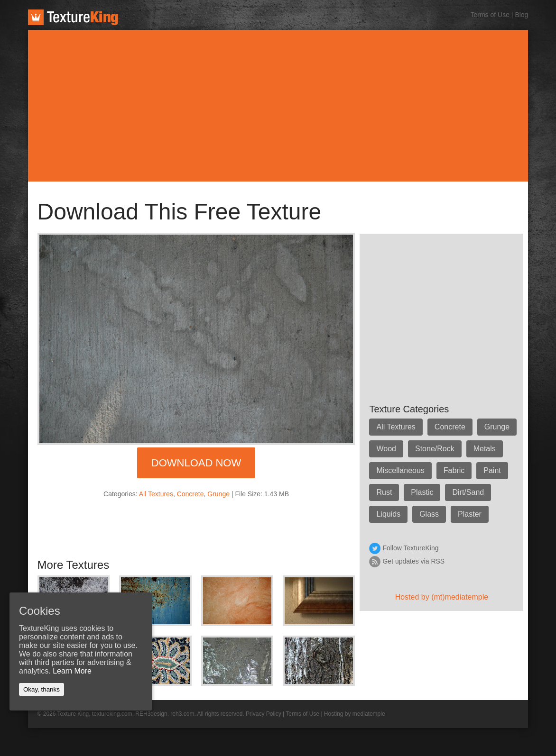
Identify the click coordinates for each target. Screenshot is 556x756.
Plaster (470, 514)
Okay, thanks (42, 689)
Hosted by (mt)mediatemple (442, 597)
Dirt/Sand (468, 492)
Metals (485, 449)
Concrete (190, 494)
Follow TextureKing (410, 548)
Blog (521, 15)
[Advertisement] (278, 106)
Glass (429, 514)
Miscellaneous (400, 470)
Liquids (388, 514)
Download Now (196, 463)
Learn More (72, 671)
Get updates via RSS (413, 561)
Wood (386, 449)
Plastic (422, 492)
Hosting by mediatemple (355, 714)
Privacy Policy (264, 714)
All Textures (156, 494)
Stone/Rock (435, 449)
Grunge (218, 494)
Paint (492, 470)
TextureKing (73, 17)
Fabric (454, 470)
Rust (384, 492)
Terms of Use (490, 15)
